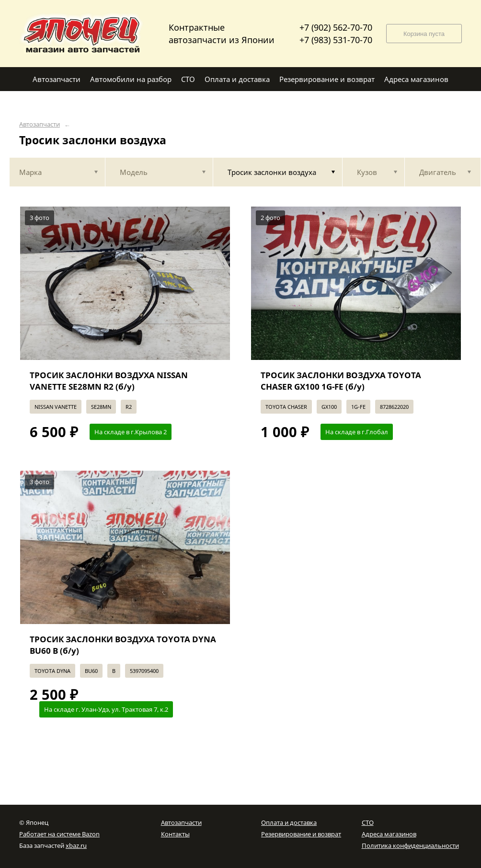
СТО (368, 822)
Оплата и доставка (289, 822)
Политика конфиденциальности (410, 845)
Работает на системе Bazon (59, 834)
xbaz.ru (76, 845)
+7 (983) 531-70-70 (336, 40)
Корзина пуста (424, 34)
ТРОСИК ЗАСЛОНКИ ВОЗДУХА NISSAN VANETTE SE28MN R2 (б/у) (109, 381)
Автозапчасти (40, 124)
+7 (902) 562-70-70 (336, 27)
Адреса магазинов (389, 834)
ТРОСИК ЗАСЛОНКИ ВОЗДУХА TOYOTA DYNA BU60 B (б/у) (123, 645)
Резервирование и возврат (301, 834)
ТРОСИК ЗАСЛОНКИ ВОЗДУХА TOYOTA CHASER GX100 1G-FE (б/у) (341, 381)
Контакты (175, 834)
